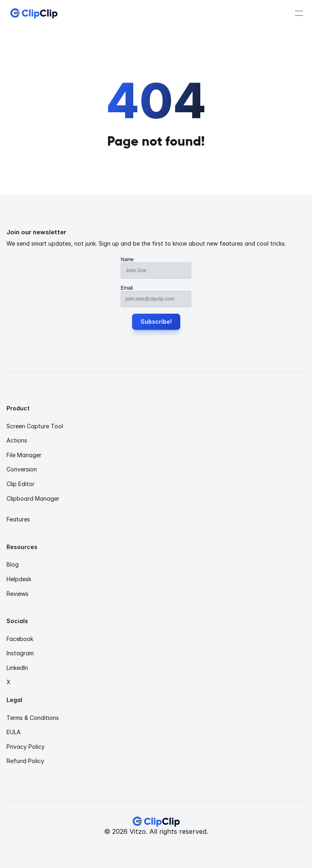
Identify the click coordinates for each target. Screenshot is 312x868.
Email (127, 288)
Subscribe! (156, 322)
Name (127, 260)
